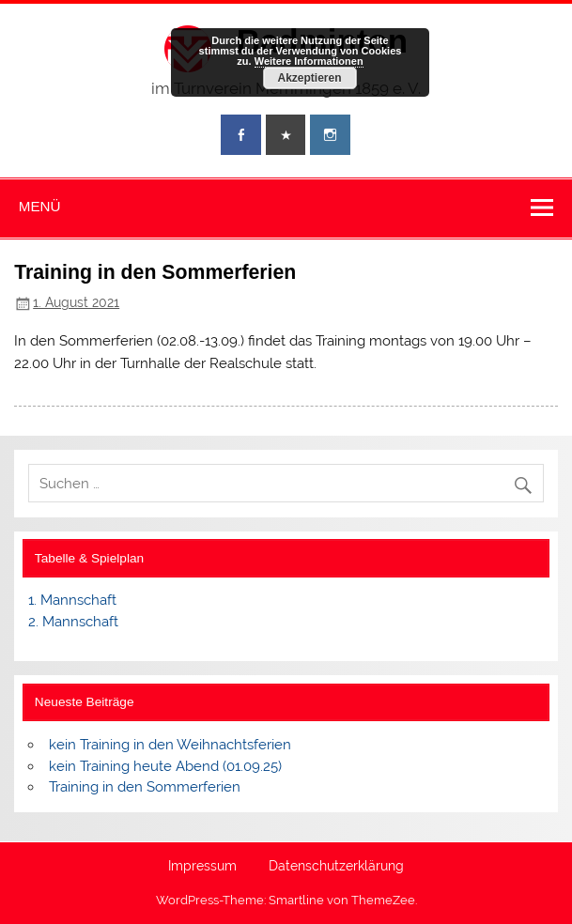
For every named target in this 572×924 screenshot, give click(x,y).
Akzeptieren (309, 78)
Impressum (202, 867)
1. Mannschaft (72, 600)
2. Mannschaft (73, 622)
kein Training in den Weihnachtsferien (170, 745)
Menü (40, 206)
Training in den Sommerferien (145, 787)
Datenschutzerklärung (336, 867)
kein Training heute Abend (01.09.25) (165, 766)
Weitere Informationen (309, 61)
